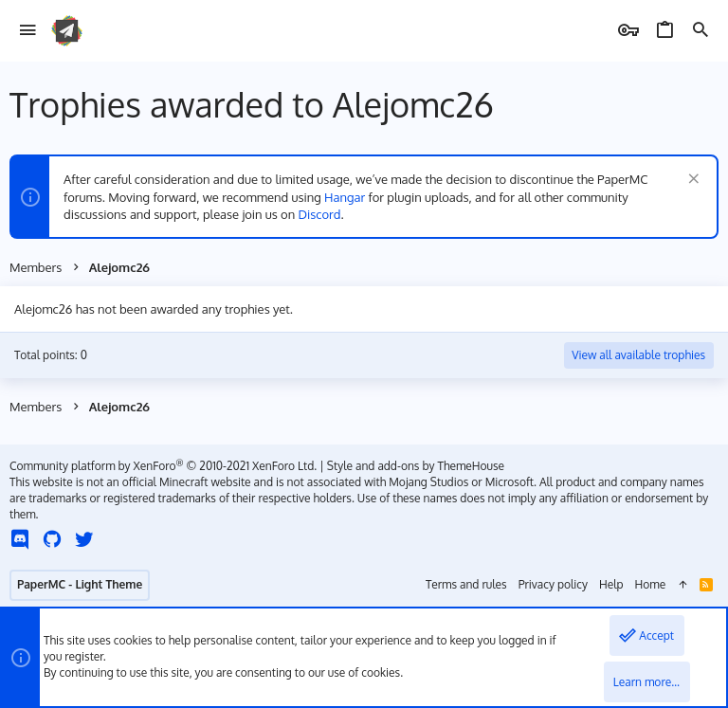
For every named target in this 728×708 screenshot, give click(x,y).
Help (611, 584)
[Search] (701, 31)
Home (651, 584)
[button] (28, 31)
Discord (320, 214)
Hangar (345, 197)
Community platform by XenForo (163, 466)
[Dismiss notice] (692, 181)
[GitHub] (52, 539)
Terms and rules (466, 584)
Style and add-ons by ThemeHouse (416, 466)
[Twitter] (84, 539)
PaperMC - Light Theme (80, 584)
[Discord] (20, 539)
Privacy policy (553, 584)
